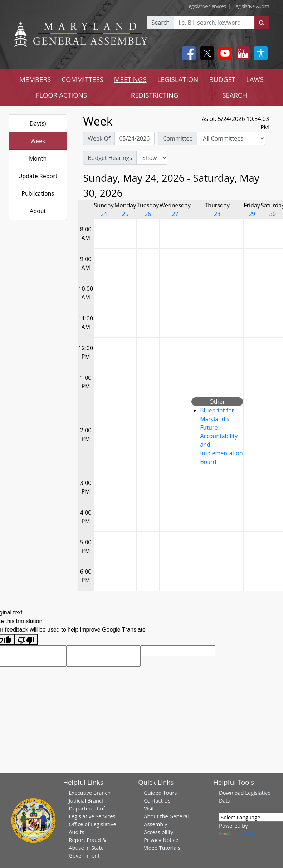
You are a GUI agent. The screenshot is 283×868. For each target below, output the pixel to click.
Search (161, 23)
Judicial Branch (87, 800)
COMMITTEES (82, 79)
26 (148, 214)
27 (175, 214)
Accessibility (158, 832)
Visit (149, 808)
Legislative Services (206, 6)
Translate (237, 833)
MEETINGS (130, 79)
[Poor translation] (26, 640)
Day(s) (38, 123)
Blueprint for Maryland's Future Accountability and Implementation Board (221, 436)
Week (38, 141)
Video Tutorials (162, 848)
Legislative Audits (251, 6)
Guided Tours (160, 793)
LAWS (255, 79)
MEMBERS (35, 79)
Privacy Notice (161, 840)
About (38, 211)
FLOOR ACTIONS (61, 95)
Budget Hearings (110, 158)
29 (252, 214)
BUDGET (222, 79)
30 (273, 214)
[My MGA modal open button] (241, 53)
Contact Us (157, 800)
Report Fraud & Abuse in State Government (87, 848)
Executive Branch (90, 793)
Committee (178, 138)
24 (104, 214)
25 (125, 214)
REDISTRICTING (155, 95)
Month (38, 158)
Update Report (38, 176)
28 (217, 214)
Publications (38, 193)
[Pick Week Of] (135, 138)
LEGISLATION (178, 79)
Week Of (99, 138)
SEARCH (235, 95)
